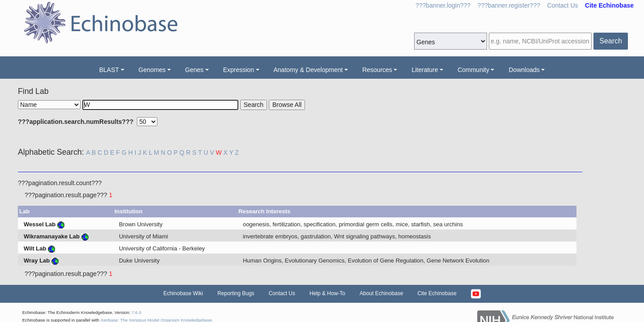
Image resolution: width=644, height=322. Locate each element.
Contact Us (562, 5)
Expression (239, 70)
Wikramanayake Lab (52, 236)
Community (473, 70)
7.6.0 (136, 312)
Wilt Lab (35, 248)
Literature (425, 70)
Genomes (152, 70)
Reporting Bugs (236, 293)
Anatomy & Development (308, 70)
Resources (377, 70)
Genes (194, 70)
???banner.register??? (509, 5)
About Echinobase (381, 293)
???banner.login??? (443, 5)
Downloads (524, 70)
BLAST (109, 70)
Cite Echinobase (437, 293)
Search (611, 41)
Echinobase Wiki (183, 293)
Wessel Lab (40, 224)
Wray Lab (37, 261)
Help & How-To (327, 293)
